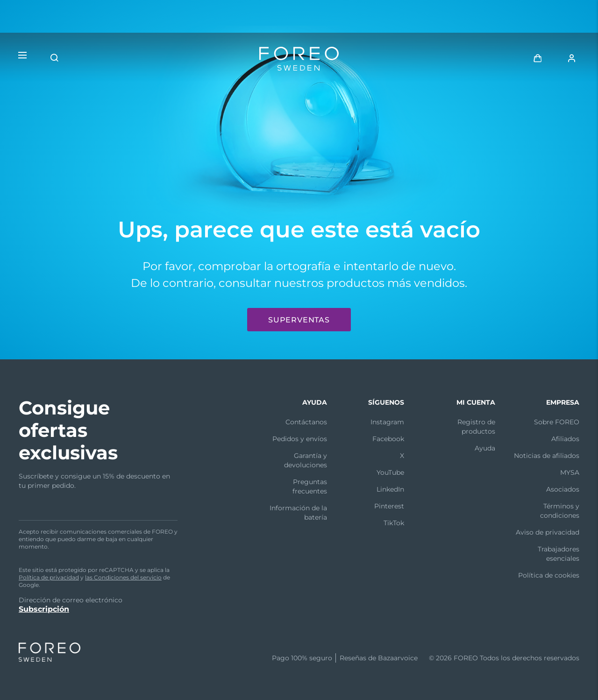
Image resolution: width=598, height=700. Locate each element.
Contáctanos (306, 422)
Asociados (563, 489)
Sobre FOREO (557, 422)
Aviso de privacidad (548, 532)
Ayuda (485, 448)
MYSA (570, 472)
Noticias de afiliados (547, 456)
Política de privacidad (49, 577)
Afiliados (565, 439)
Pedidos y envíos (300, 439)
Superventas (299, 320)
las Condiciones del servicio (123, 577)
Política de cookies (549, 575)
